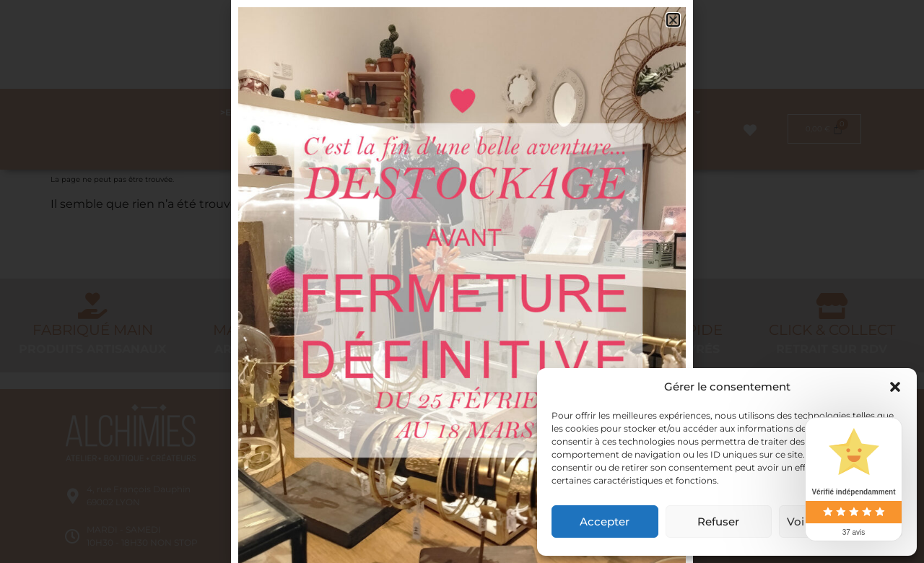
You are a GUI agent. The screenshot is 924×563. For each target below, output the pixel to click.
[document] (462, 281)
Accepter (605, 521)
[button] (895, 387)
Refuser (718, 521)
